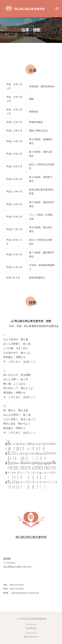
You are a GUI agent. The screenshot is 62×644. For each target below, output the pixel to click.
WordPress (31, 628)
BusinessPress (31, 637)
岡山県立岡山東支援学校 (35, 619)
